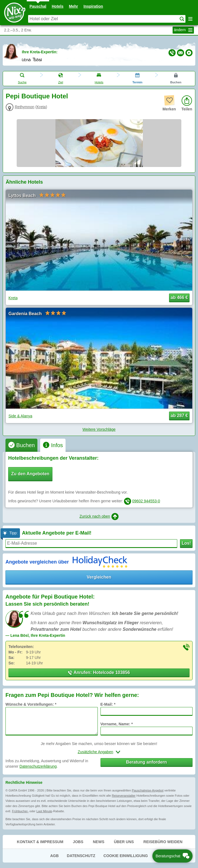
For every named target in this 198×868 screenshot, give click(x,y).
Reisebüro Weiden (163, 842)
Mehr (73, 6)
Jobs (78, 842)
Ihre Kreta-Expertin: (40, 52)
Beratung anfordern (147, 762)
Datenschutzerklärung (38, 766)
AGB (54, 856)
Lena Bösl (32, 60)
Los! (186, 543)
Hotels (58, 6)
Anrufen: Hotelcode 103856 (99, 672)
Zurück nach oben (99, 517)
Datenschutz (81, 856)
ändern (184, 30)
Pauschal (38, 6)
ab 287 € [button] (179, 416)
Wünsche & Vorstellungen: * (31, 704)
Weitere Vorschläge (99, 429)
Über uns (124, 842)
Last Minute (44, 811)
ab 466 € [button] (179, 297)
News (99, 842)
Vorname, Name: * (117, 724)
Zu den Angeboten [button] (30, 474)
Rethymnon (25, 107)
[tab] (21, 445)
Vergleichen (99, 577)
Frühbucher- (20, 811)
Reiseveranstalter (124, 796)
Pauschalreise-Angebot (148, 790)
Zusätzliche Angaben (96, 752)
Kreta (41, 107)
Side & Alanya (20, 416)
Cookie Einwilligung (126, 856)
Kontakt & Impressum (40, 842)
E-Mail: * (108, 704)
